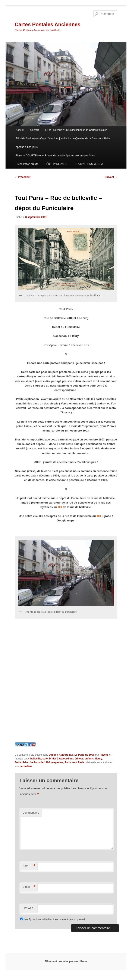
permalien (26, 766)
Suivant (111, 177)
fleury (99, 759)
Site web (28, 908)
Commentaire (31, 813)
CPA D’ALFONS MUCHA (89, 164)
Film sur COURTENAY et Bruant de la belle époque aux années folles (55, 156)
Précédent (23, 177)
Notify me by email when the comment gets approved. (53, 919)
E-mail (29, 887)
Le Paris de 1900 (84, 755)
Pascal (104, 755)
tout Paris (78, 762)
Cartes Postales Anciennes (48, 24)
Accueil (20, 130)
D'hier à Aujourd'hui (61, 755)
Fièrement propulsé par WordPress (66, 961)
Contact (35, 130)
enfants (89, 759)
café (45, 759)
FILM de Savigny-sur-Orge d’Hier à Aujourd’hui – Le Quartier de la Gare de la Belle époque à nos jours (63, 143)
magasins (57, 762)
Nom (29, 866)
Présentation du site (27, 164)
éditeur (79, 759)
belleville (36, 759)
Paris (68, 762)
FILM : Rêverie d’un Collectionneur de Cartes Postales (76, 130)
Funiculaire (22, 762)
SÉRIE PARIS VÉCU (56, 164)
